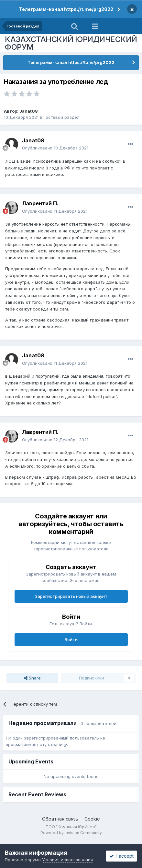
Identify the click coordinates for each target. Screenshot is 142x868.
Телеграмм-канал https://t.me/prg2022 (66, 9)
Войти (71, 639)
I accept (121, 856)
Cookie (92, 819)
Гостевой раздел (62, 117)
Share (32, 678)
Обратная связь (60, 819)
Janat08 (29, 111)
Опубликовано (55, 148)
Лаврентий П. (40, 203)
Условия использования (67, 860)
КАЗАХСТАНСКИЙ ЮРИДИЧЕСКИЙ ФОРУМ (71, 43)
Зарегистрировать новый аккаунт (71, 596)
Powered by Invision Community (71, 833)
